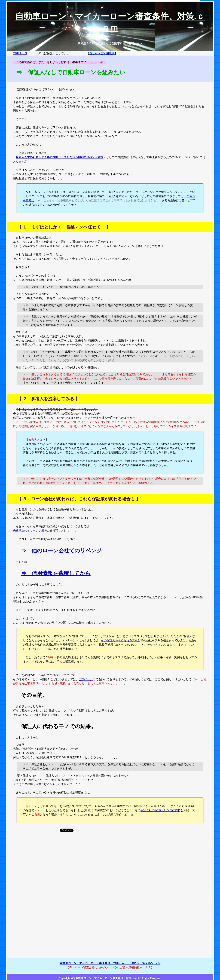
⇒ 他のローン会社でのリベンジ (61, 550)
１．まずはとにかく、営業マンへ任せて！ (64, 227)
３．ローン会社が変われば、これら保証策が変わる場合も (79, 499)
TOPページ (20, 53)
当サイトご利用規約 (102, 53)
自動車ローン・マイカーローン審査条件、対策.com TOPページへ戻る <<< (110, 963)
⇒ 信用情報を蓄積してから (56, 573)
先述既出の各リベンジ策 (29, 531)
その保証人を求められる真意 (119, 640)
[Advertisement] (110, 866)
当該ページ (86, 679)
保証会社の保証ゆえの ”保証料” (160, 810)
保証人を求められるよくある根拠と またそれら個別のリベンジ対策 (60, 157)
